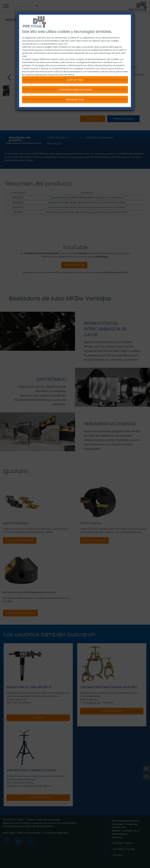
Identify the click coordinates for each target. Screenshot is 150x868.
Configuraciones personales (75, 90)
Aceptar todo (75, 80)
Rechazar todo (75, 99)
